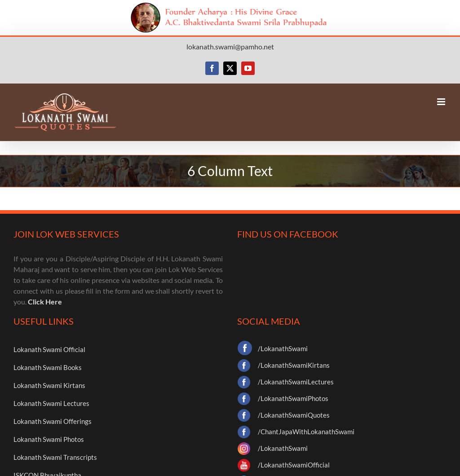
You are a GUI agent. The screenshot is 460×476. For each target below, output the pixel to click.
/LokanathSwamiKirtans (294, 365)
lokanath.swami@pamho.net (230, 46)
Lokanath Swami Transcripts (55, 457)
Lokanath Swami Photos (49, 439)
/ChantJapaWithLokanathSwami (306, 432)
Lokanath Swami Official (49, 349)
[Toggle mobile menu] (442, 102)
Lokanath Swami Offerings (53, 421)
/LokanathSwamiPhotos (293, 398)
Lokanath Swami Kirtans (49, 385)
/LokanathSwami (283, 348)
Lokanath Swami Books (48, 367)
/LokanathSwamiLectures (296, 382)
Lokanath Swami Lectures (51, 403)
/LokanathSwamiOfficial (294, 465)
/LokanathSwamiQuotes (294, 415)
